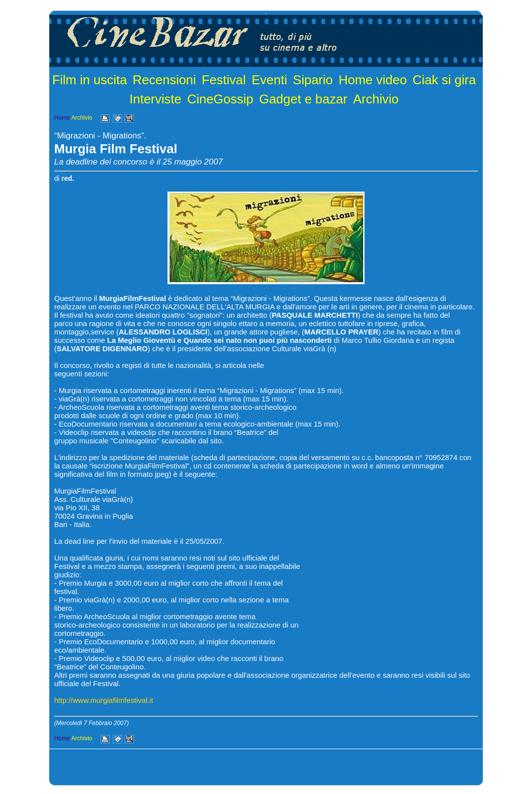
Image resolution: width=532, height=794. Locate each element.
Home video (373, 80)
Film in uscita (90, 80)
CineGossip (220, 99)
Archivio (376, 99)
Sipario (313, 80)
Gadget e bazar (303, 99)
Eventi (269, 80)
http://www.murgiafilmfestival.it (104, 700)
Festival (224, 80)
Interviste (156, 99)
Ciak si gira (445, 80)
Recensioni (164, 80)
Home (62, 118)
